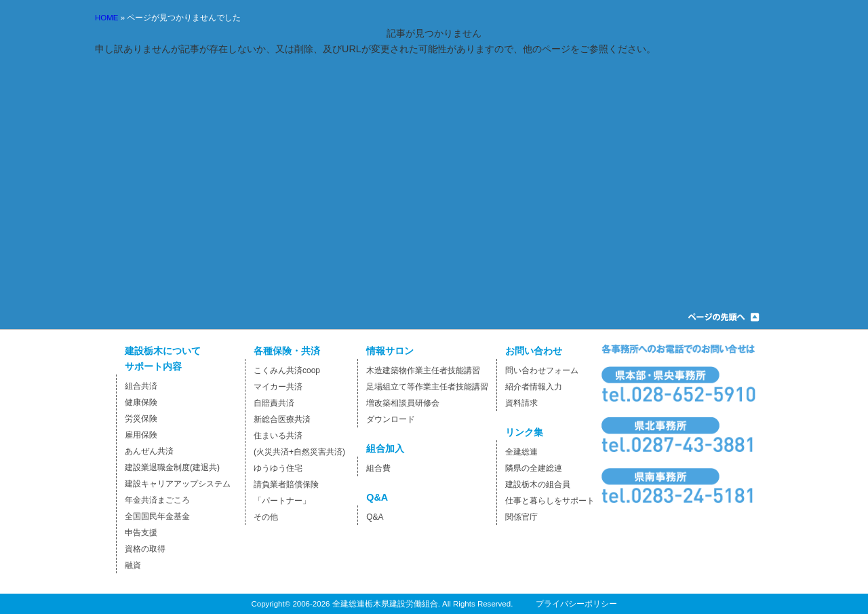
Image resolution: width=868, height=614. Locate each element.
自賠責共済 (274, 403)
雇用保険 (141, 435)
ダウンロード (391, 419)
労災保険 (141, 419)
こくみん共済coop (287, 370)
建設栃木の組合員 (538, 484)
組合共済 (141, 386)
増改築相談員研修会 (403, 403)
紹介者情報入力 (534, 387)
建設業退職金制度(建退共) (172, 467)
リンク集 (524, 432)
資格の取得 (145, 549)
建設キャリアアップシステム (178, 484)
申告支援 (141, 533)
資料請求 (521, 403)
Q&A (377, 497)
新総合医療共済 (282, 419)
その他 (266, 517)
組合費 (378, 468)
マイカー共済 (278, 387)
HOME (107, 18)
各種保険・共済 (287, 351)
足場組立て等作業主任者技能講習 (427, 387)
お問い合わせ (534, 351)
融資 (133, 565)
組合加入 (385, 448)
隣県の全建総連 (534, 468)
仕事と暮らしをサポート (550, 501)
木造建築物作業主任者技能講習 (423, 370)
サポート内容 (153, 366)
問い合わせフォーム (542, 370)
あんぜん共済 (149, 451)
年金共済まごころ (157, 500)
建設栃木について (163, 351)
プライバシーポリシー (576, 604)
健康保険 (141, 402)
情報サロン (390, 351)
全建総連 (521, 452)
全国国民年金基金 (157, 516)
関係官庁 (521, 517)
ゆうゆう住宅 (278, 468)
